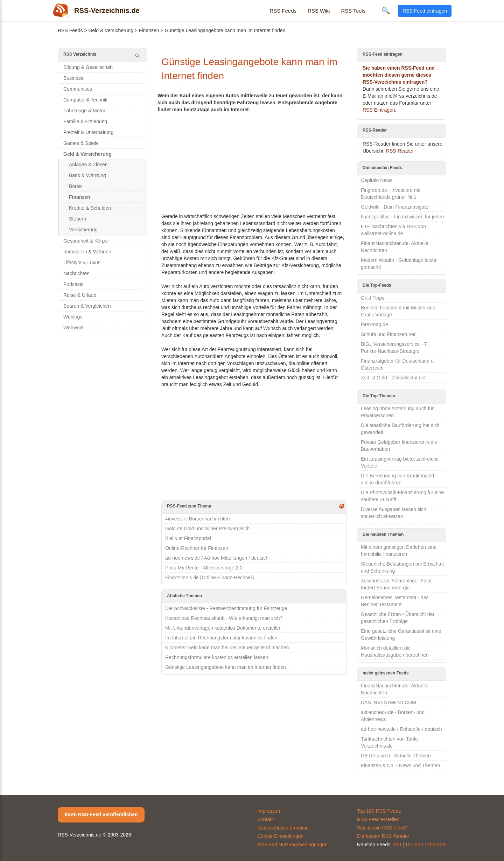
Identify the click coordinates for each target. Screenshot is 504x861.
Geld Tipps (373, 298)
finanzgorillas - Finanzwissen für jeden (402, 217)
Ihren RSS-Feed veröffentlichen (101, 814)
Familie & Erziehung (85, 121)
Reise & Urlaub (80, 295)
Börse (75, 186)
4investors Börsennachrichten (197, 519)
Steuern (78, 219)
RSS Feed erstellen (378, 819)
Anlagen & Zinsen (88, 164)
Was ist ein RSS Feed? (382, 828)
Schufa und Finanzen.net (388, 334)
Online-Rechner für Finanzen (197, 548)
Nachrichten (76, 273)
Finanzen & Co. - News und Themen (400, 765)
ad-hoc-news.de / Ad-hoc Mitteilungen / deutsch (217, 558)
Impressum (269, 811)
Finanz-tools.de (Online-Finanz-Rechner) (210, 577)
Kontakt (265, 819)
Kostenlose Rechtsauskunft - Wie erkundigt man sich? (224, 618)
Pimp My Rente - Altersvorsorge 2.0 (204, 568)
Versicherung (83, 230)
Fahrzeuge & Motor (84, 111)
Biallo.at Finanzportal (188, 538)
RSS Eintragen (379, 110)
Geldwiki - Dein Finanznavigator (395, 207)
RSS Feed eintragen (425, 11)
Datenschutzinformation (283, 828)
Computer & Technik (85, 100)
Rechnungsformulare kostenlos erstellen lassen (217, 657)
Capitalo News (377, 180)
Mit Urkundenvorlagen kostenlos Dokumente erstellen (223, 628)
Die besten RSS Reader (383, 836)
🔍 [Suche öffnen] (386, 10)
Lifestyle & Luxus (82, 262)
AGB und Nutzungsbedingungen (292, 845)
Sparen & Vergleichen (87, 306)
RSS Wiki (319, 11)
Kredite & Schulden (90, 208)
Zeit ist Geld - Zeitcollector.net (393, 378)
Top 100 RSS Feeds (379, 811)
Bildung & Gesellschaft (88, 67)
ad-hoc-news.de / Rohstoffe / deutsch (401, 729)
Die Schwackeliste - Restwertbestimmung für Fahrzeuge (226, 608)
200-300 (436, 845)
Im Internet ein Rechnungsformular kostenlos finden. (222, 638)
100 (397, 845)
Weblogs (73, 317)
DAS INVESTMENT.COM (388, 702)
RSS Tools (353, 11)
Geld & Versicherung (111, 30)
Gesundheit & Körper (86, 241)
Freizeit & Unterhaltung (88, 132)
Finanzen (149, 30)
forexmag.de (374, 324)
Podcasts (73, 284)
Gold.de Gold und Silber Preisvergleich (207, 528)
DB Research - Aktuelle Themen (396, 756)
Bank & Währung (87, 175)
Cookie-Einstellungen (280, 836)
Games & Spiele (81, 143)
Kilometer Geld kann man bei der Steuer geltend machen (227, 647)
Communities (78, 89)
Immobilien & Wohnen (87, 252)
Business (73, 78)
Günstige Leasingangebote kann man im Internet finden (226, 667)
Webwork (73, 328)
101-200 (414, 845)
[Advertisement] (254, 162)
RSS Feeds (283, 11)
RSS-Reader (400, 151)
